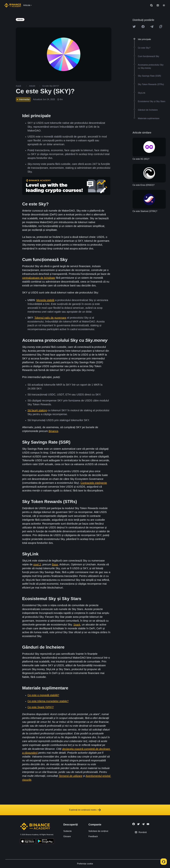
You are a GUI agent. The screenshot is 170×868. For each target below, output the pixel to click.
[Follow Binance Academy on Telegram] (143, 824)
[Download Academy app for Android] (45, 842)
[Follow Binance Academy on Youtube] (148, 824)
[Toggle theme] (164, 5)
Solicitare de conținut (98, 831)
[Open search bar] (151, 5)
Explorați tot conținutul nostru (85, 810)
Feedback (93, 836)
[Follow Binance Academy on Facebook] (134, 824)
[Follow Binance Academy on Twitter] (138, 824)
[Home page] (13, 5)
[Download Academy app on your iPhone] (28, 842)
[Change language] (158, 5)
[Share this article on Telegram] (152, 27)
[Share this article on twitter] (134, 27)
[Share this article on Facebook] (143, 27)
